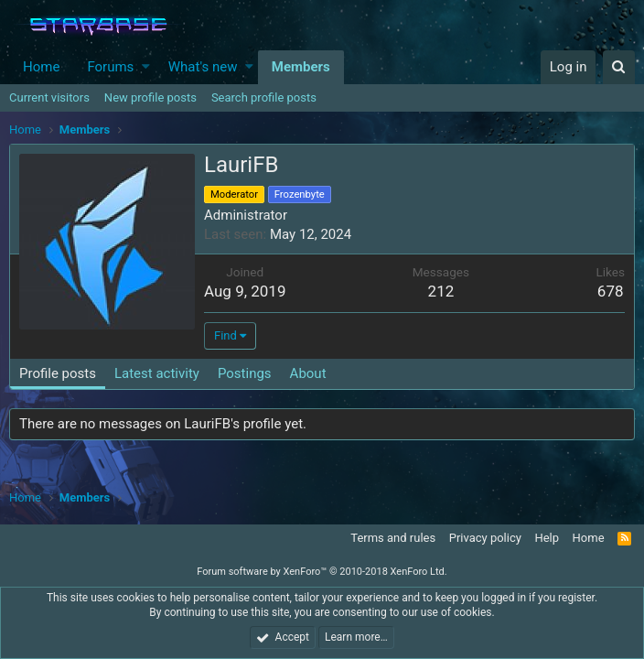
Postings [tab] (245, 373)
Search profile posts (264, 97)
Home (41, 67)
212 (441, 291)
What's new (203, 67)
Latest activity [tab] (157, 373)
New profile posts (150, 97)
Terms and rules (393, 538)
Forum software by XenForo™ (322, 572)
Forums (110, 67)
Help (547, 538)
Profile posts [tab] (58, 373)
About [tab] (308, 373)
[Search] (619, 67)
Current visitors (49, 97)
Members (301, 67)
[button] (146, 67)
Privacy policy (485, 538)
